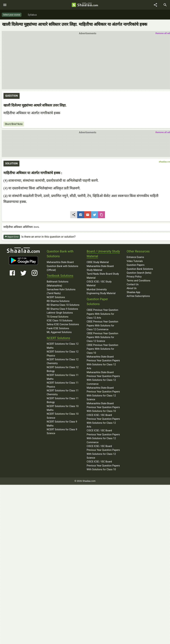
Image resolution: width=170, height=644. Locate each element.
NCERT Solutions (56, 297)
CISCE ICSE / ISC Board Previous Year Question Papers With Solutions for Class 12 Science (103, 452)
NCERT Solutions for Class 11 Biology (63, 400)
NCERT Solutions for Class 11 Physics (63, 385)
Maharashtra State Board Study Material (100, 268)
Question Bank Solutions (140, 269)
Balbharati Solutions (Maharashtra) (58, 284)
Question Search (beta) (139, 273)
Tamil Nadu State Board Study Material (103, 276)
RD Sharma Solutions (58, 301)
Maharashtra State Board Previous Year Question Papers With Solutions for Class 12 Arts (103, 362)
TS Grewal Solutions (58, 317)
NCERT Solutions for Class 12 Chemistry (63, 361)
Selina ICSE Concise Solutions (63, 324)
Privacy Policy (134, 277)
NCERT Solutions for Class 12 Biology (63, 369)
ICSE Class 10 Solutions (59, 321)
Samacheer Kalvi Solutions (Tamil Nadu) (61, 291)
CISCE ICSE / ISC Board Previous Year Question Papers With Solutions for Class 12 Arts (103, 421)
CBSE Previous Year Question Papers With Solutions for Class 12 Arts (103, 314)
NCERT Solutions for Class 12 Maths (63, 346)
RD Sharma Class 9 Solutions (62, 309)
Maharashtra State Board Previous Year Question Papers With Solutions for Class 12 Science (103, 394)
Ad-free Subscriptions (138, 296)
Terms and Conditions (139, 281)
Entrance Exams (135, 257)
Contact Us (133, 284)
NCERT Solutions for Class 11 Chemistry (63, 392)
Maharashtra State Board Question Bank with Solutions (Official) (62, 266)
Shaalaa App (133, 292)
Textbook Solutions (60, 276)
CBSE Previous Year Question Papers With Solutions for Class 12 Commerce (103, 325)
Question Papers (136, 265)
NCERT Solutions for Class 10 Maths (63, 408)
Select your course (12, 15)
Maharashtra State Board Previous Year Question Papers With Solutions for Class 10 (103, 407)
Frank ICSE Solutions (58, 328)
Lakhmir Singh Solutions (60, 313)
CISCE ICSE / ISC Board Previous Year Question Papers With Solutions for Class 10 (103, 465)
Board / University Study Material (103, 254)
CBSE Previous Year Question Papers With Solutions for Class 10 (103, 349)
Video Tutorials (135, 261)
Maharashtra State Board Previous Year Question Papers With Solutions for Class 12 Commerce (103, 378)
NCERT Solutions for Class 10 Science (63, 416)
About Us (132, 288)
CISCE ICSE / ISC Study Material (99, 284)
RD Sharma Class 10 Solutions (63, 305)
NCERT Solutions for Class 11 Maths (63, 377)
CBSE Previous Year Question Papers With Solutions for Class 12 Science (103, 337)
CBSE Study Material (98, 262)
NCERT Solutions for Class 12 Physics (63, 354)
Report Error (12, 237)
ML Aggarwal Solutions (59, 332)
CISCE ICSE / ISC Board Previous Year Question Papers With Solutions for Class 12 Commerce (103, 436)
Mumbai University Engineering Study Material (101, 291)
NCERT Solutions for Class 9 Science (62, 431)
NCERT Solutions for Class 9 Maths (62, 424)
